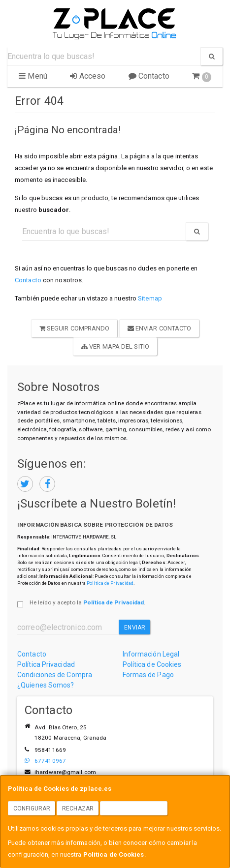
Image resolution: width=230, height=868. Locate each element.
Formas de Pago (148, 675)
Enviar (135, 628)
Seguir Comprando (75, 328)
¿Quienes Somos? (46, 685)
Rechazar (78, 808)
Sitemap (150, 298)
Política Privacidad (46, 664)
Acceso (88, 76)
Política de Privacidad (110, 583)
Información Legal (151, 654)
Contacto (149, 76)
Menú (33, 76)
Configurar (32, 808)
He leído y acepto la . (87, 602)
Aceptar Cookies (134, 808)
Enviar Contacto (160, 328)
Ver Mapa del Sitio (115, 346)
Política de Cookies (114, 854)
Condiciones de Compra (55, 675)
